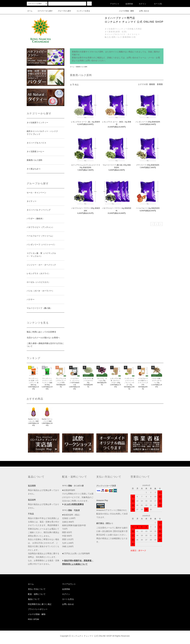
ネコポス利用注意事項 (74, 504)
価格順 (152, 84)
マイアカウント (69, 584)
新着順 (160, 84)
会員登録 (128, 4)
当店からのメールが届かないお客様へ (43, 338)
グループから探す (63, 11)
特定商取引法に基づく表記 (40, 604)
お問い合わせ (142, 11)
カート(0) (156, 4)
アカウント (113, 4)
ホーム (30, 11)
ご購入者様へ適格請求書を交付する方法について (45, 345)
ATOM (36, 619)
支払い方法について (37, 589)
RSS (30, 619)
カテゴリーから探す (43, 11)
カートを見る (68, 599)
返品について (34, 599)
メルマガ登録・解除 (125, 11)
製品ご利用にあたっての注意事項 (41, 332)
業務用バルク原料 (82, 67)
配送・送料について (37, 594)
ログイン (141, 4)
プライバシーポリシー (38, 609)
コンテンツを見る (82, 11)
